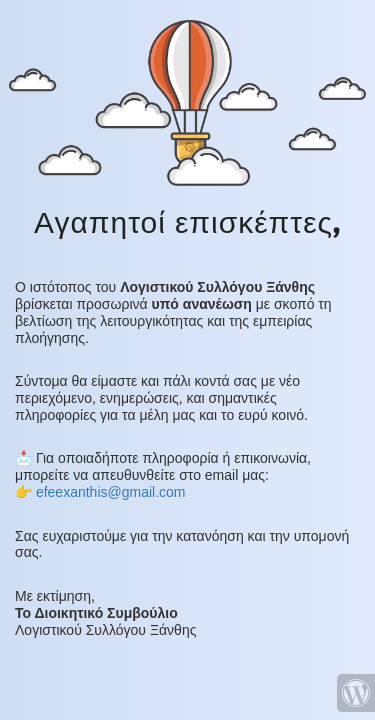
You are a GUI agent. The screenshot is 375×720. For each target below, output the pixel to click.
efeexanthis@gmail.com (111, 492)
